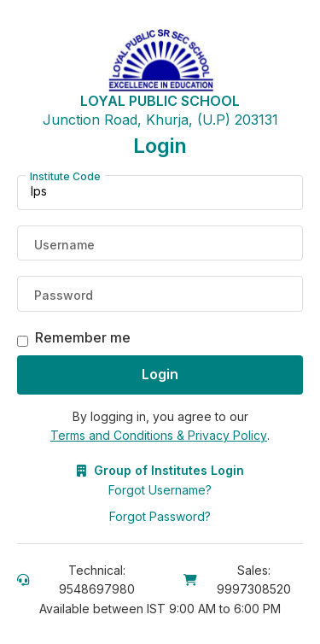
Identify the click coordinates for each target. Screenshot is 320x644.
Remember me (83, 337)
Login (160, 374)
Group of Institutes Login (160, 470)
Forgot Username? (160, 490)
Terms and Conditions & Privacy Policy (159, 435)
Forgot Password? (160, 516)
